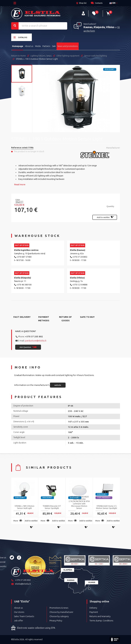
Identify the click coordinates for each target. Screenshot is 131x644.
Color (18, 200)
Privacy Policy (56, 621)
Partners (46, 46)
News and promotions (68, 46)
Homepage (18, 46)
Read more (20, 184)
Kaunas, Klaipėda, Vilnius (99, 27)
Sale (54, 46)
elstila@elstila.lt (21, 584)
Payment (94, 612)
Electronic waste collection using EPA (33, 628)
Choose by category (59, 616)
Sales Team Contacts (24, 616)
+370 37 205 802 (34, 336)
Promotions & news (59, 608)
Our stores (19, 612)
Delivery (93, 608)
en (112, 3)
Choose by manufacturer (61, 612)
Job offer (18, 621)
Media (38, 46)
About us (29, 46)
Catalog (20, 37)
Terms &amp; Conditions (101, 621)
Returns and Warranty (100, 616)
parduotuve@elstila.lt (36, 341)
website (58, 385)
